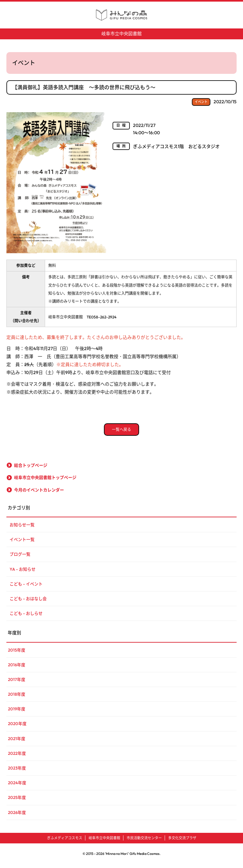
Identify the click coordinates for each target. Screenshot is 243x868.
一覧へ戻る (121, 433)
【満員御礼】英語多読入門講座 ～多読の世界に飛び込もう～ (84, 87)
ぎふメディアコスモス (65, 842)
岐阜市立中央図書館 (121, 34)
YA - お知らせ (23, 573)
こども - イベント (26, 588)
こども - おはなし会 (28, 602)
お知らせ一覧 (22, 528)
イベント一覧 (22, 543)
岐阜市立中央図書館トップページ (45, 481)
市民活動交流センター (144, 842)
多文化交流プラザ (182, 842)
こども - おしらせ (26, 617)
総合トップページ (31, 469)
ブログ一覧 (20, 558)
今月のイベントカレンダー (39, 494)
